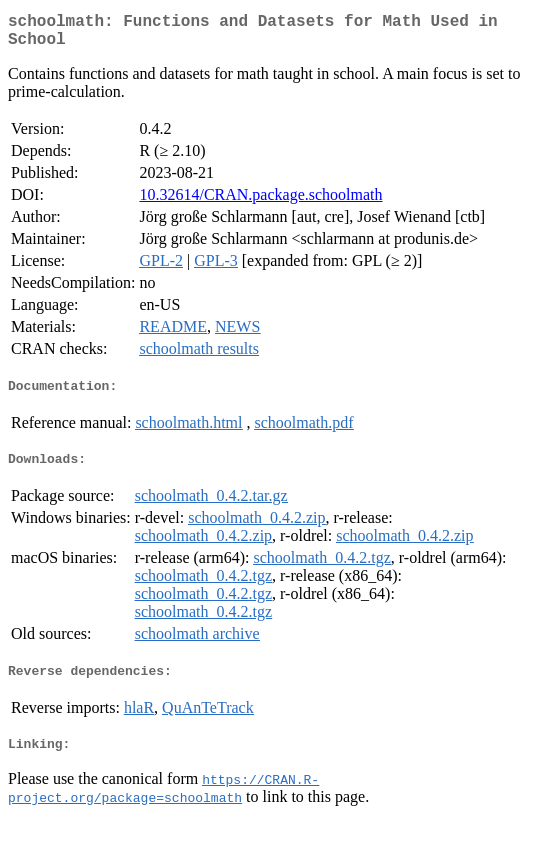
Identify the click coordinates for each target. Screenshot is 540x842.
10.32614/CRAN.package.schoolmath (260, 202)
